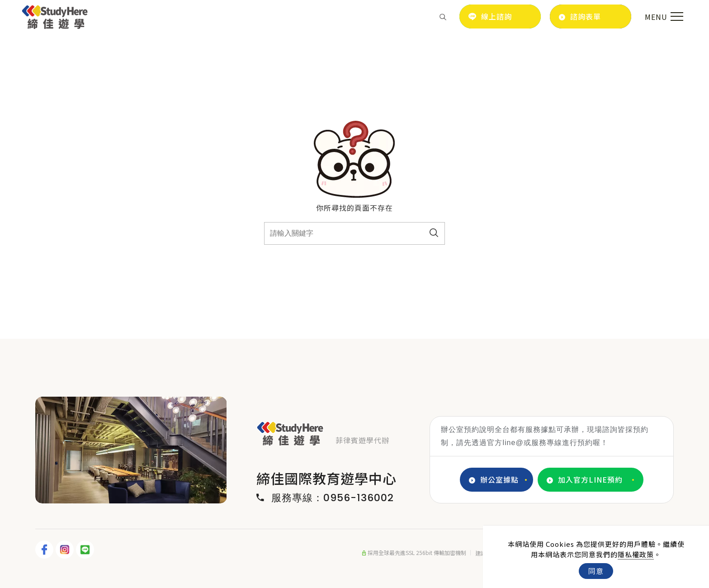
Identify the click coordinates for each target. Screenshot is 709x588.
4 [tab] (152, 494)
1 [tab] (111, 494)
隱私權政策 (636, 554)
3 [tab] (138, 494)
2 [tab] (125, 494)
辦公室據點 (494, 480)
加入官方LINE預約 (585, 480)
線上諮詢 (490, 16)
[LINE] (86, 550)
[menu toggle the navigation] (663, 17)
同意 (596, 571)
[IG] (66, 550)
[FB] (45, 550)
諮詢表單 (580, 17)
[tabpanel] (131, 450)
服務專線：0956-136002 (325, 498)
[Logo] (55, 15)
